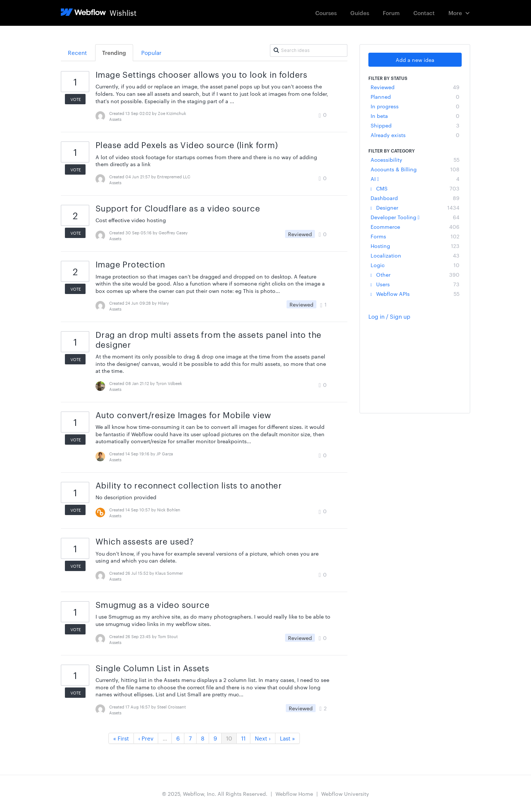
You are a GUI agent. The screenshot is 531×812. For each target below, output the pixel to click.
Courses (326, 13)
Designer (415, 207)
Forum (391, 13)
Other (415, 274)
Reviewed (415, 87)
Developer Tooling (415, 217)
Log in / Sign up (389, 316)
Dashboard (415, 198)
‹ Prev (146, 738)
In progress (415, 106)
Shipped (415, 125)
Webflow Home (294, 794)
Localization (415, 255)
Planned (415, 97)
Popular (151, 52)
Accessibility (415, 160)
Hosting (415, 246)
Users (415, 284)
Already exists (415, 135)
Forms (415, 236)
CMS (415, 188)
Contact (424, 13)
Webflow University (345, 794)
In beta (415, 116)
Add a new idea (415, 60)
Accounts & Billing (415, 169)
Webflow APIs (415, 294)
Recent (77, 52)
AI (415, 179)
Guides (360, 13)
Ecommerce (415, 227)
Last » (287, 738)
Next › (263, 738)
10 (229, 738)
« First (121, 738)
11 (243, 738)
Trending (114, 52)
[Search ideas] (309, 50)
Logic (415, 265)
